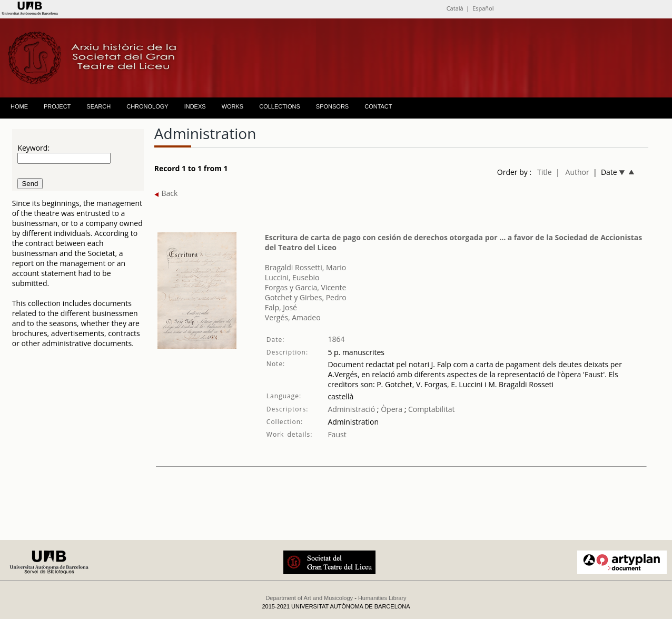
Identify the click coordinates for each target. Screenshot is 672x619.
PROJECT (57, 106)
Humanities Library (382, 598)
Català (455, 8)
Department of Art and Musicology (309, 598)
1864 (336, 339)
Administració (351, 409)
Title (545, 172)
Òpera (391, 409)
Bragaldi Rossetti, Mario (305, 267)
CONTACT (378, 106)
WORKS (233, 106)
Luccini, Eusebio (292, 277)
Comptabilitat (431, 409)
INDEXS (195, 106)
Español (483, 8)
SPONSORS (332, 106)
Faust (337, 434)
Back (166, 193)
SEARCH (98, 106)
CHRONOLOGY (147, 106)
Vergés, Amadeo (293, 317)
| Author (572, 172)
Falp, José (281, 307)
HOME (19, 106)
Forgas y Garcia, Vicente (306, 287)
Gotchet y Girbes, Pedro (306, 297)
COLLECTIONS (280, 106)
